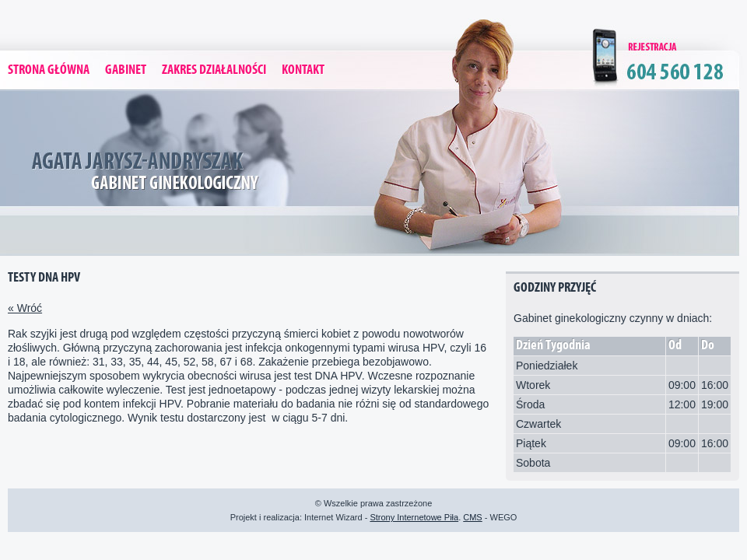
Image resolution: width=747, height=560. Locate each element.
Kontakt (303, 70)
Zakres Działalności (214, 70)
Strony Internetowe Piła (414, 517)
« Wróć (25, 308)
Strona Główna (49, 70)
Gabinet (126, 70)
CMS (472, 517)
